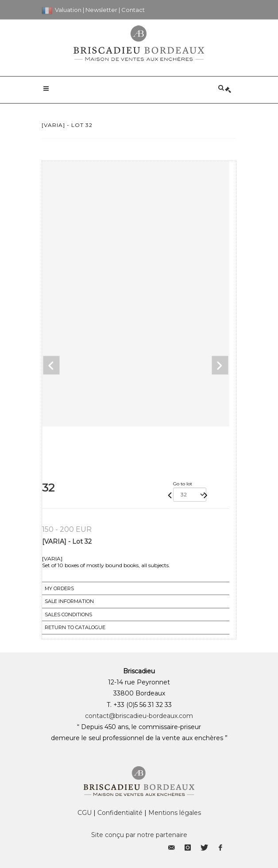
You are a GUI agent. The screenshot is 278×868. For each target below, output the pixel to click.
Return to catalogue (75, 627)
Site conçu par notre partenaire (139, 835)
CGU (85, 813)
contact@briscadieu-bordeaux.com (139, 716)
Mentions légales (175, 813)
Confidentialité (120, 813)
